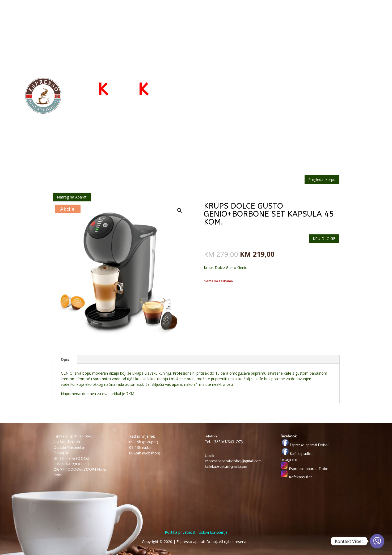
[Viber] (377, 541)
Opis (65, 359)
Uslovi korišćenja (212, 532)
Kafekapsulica (296, 454)
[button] (180, 210)
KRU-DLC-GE (324, 239)
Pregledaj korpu (322, 179)
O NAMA (301, 14)
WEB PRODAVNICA (263, 14)
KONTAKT (325, 14)
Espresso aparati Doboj (304, 445)
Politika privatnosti (181, 532)
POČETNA (229, 14)
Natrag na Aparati (72, 197)
